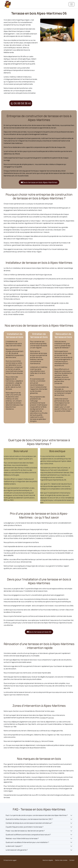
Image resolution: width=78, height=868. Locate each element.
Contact (72, 860)
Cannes (51, 718)
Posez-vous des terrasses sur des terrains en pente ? (25, 831)
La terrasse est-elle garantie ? (17, 850)
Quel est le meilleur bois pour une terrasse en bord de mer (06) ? (29, 819)
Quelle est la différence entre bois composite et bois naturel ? (28, 835)
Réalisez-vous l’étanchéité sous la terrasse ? (22, 839)
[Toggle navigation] (71, 4)
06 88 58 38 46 (21, 103)
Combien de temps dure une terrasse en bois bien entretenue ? (29, 823)
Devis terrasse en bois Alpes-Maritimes (39, 182)
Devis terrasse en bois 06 (39, 632)
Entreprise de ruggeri (10, 860)
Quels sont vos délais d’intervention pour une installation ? (27, 842)
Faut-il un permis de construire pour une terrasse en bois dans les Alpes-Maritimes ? (37, 815)
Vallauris (37, 741)
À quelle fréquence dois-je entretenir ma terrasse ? (24, 827)
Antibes (43, 718)
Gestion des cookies (61, 860)
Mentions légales (48, 860)
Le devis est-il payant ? (14, 846)
